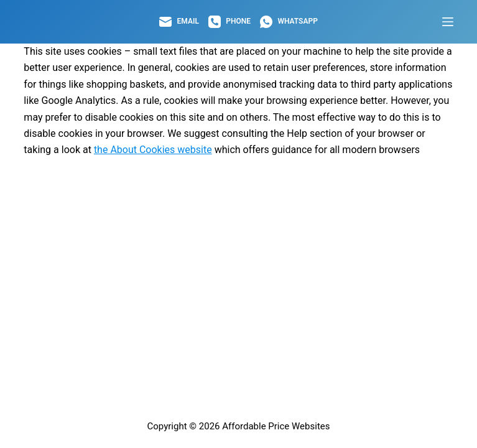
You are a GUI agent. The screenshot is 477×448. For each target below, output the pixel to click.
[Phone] (229, 22)
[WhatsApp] (289, 22)
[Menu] (448, 22)
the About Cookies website (153, 150)
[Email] (179, 22)
